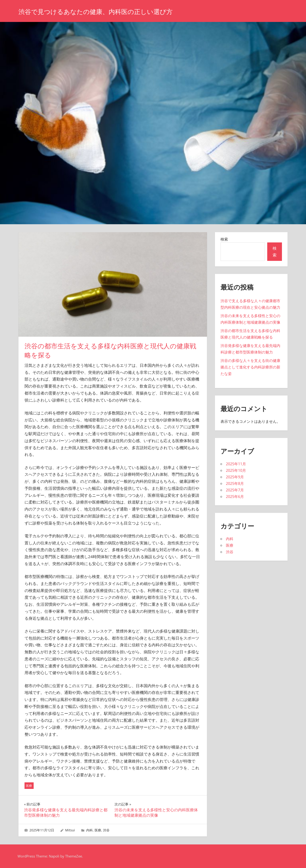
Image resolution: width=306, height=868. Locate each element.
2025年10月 (236, 470)
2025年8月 (235, 483)
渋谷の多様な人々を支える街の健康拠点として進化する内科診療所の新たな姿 (250, 367)
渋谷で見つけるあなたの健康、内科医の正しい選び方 (110, 11)
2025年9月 (235, 477)
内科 (89, 830)
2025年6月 (235, 497)
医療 (29, 786)
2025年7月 (235, 490)
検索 (224, 239)
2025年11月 (236, 464)
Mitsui (70, 830)
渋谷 (106, 830)
